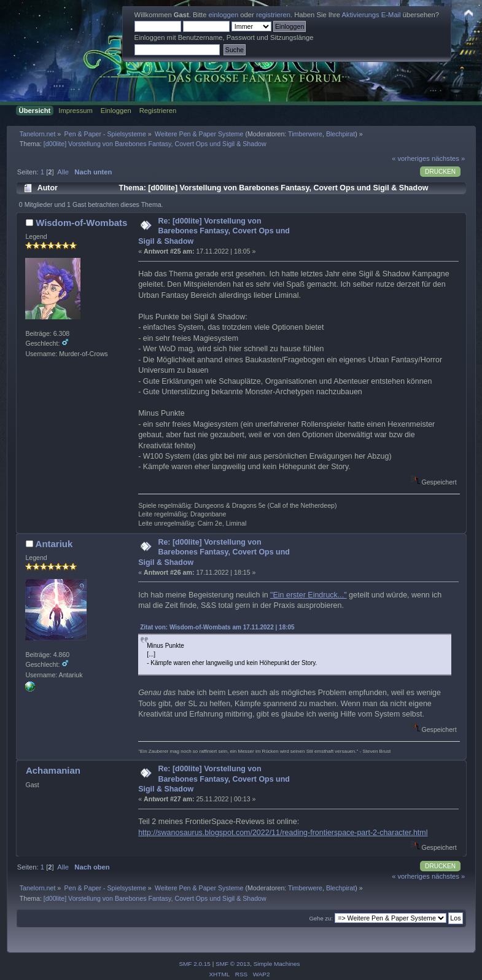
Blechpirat (340, 134)
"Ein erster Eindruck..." (309, 595)
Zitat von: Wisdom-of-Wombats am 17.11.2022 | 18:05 (217, 627)
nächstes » (448, 158)
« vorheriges (411, 158)
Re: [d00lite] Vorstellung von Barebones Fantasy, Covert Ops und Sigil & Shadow (214, 231)
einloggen (224, 15)
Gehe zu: (321, 918)
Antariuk (54, 544)
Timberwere (305, 134)
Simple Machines (277, 964)
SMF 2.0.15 (195, 964)
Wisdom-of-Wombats (81, 223)
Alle (63, 172)
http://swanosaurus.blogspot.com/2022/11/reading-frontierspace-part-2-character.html (283, 833)
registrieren (273, 15)
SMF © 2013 (233, 964)
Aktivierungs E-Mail (371, 15)
